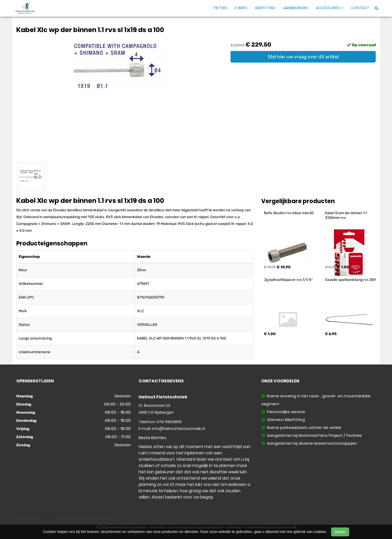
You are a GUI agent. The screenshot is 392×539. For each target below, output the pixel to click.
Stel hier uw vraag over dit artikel (303, 57)
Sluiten (340, 532)
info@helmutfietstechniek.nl (179, 429)
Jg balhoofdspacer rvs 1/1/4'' (288, 280)
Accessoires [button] (330, 8)
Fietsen (220, 8)
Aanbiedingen (296, 8)
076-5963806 (169, 422)
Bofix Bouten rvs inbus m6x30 (289, 213)
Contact (360, 8)
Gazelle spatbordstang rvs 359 (350, 280)
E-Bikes (241, 8)
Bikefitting (265, 8)
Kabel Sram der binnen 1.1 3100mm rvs (346, 215)
